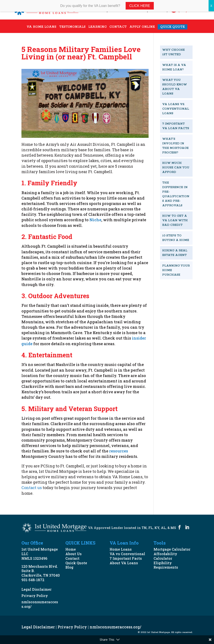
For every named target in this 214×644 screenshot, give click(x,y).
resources (118, 451)
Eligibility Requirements (166, 565)
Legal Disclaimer (36, 589)
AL (163, 528)
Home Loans (121, 549)
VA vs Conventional (127, 554)
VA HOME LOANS (41, 27)
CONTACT (118, 27)
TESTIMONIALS (72, 27)
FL (151, 528)
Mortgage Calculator (172, 549)
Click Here (140, 6)
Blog (69, 567)
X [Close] (211, 6)
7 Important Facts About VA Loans (126, 561)
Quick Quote (76, 563)
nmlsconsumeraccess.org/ (40, 604)
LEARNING (97, 27)
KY (157, 528)
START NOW (170, 293)
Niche (95, 220)
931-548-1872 (33, 580)
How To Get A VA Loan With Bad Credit (175, 220)
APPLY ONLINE (142, 27)
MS (173, 528)
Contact (72, 558)
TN (144, 528)
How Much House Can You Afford (176, 168)
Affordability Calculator (165, 556)
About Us (74, 554)
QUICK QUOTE (173, 27)
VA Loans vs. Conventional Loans (176, 109)
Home (71, 549)
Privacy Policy (35, 596)
